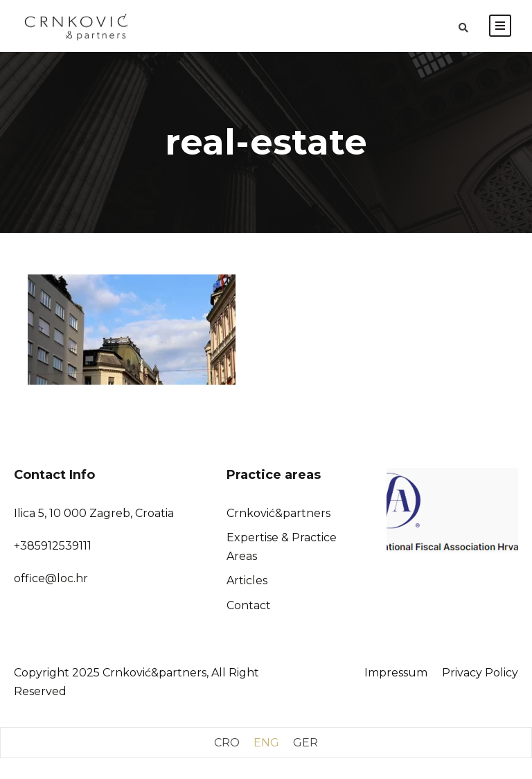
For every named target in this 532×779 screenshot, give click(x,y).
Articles (247, 580)
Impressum (396, 673)
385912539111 (56, 546)
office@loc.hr (51, 578)
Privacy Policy (480, 673)
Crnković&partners (278, 513)
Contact (249, 605)
